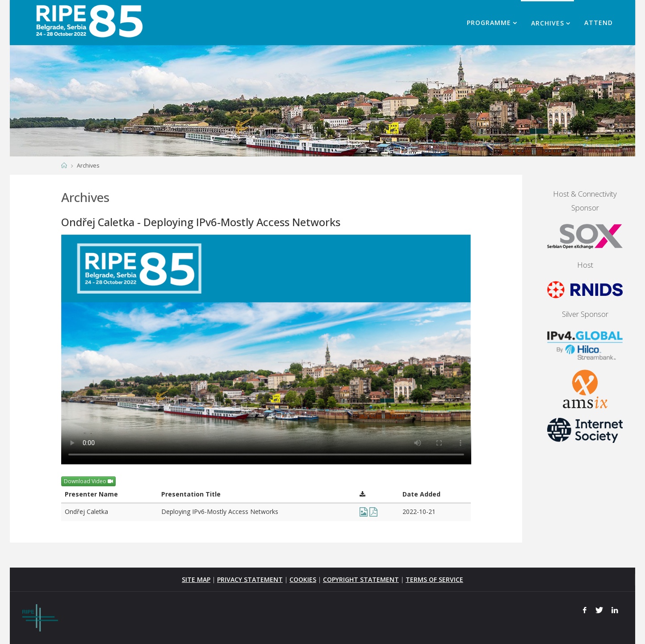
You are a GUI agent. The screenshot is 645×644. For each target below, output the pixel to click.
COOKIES (303, 579)
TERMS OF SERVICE (434, 579)
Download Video (88, 481)
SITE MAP (196, 579)
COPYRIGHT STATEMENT (361, 579)
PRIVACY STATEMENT (250, 579)
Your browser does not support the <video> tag (266, 349)
